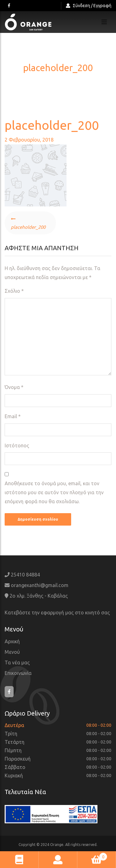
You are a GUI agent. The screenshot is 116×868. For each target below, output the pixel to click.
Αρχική (12, 641)
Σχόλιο (14, 291)
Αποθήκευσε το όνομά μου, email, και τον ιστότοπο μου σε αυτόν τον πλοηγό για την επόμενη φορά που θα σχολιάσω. (54, 492)
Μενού (12, 652)
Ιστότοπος (17, 445)
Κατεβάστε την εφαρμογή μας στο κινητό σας (57, 613)
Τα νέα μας (17, 662)
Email (13, 416)
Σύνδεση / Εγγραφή (89, 6)
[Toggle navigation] (104, 22)
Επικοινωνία (18, 673)
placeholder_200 (28, 227)
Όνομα (14, 387)
